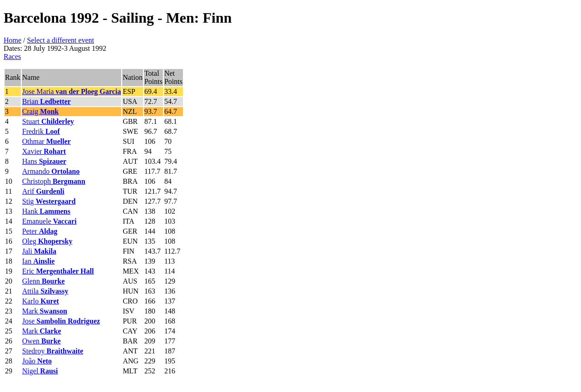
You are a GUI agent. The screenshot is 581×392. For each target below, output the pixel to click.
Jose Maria (72, 91)
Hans (44, 161)
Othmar (47, 141)
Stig (49, 201)
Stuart (48, 121)
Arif (43, 191)
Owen (42, 341)
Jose (61, 321)
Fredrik (41, 131)
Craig (40, 111)
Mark (45, 311)
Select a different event (61, 40)
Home (12, 40)
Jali (39, 251)
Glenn (44, 281)
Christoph (54, 181)
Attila (45, 291)
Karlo (41, 301)
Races (12, 56)
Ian (39, 261)
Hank (46, 211)
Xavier (44, 151)
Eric (58, 271)
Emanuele (49, 221)
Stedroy (53, 351)
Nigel (40, 371)
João (37, 361)
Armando (51, 171)
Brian (47, 101)
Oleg (47, 241)
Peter (40, 231)
